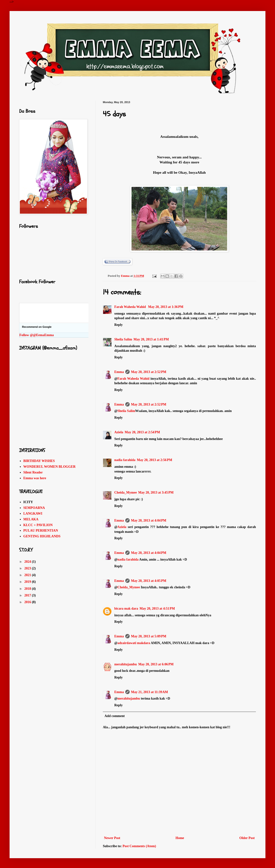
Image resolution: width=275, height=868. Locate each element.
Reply (118, 325)
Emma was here (35, 478)
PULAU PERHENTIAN (41, 531)
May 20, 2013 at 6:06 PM (156, 664)
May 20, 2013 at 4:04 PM (149, 520)
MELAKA (31, 519)
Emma (119, 372)
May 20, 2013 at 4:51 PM (157, 609)
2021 (28, 575)
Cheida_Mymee (126, 492)
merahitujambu (126, 664)
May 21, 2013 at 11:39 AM (150, 692)
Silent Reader (33, 472)
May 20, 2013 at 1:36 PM (166, 307)
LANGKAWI (33, 514)
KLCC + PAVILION (38, 525)
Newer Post (112, 838)
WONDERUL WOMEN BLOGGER (49, 467)
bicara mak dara (126, 609)
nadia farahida (125, 460)
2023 (28, 568)
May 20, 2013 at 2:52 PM (149, 372)
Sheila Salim (123, 339)
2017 (28, 595)
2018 (28, 589)
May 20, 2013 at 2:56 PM (154, 460)
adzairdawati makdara (134, 643)
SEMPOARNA (34, 508)
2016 (28, 602)
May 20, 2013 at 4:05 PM (149, 581)
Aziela (119, 432)
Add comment (115, 716)
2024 (28, 562)
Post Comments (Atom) (139, 846)
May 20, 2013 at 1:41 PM (151, 339)
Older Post (247, 838)
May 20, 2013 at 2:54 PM (142, 432)
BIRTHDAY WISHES (39, 461)
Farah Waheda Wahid (130, 307)
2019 (28, 582)
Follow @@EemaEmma (37, 335)
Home (180, 838)
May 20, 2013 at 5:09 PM (149, 636)
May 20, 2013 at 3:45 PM (156, 492)
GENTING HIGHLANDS (42, 536)
